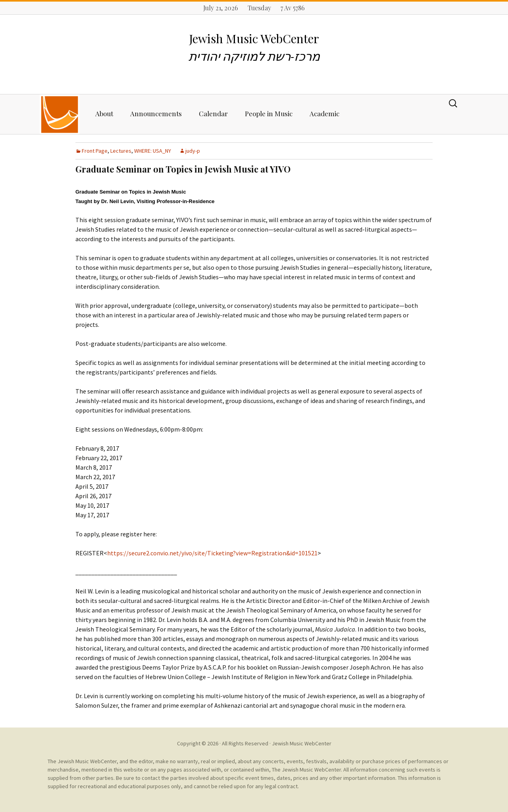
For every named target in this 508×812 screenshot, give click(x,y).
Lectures (121, 151)
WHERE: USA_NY (153, 151)
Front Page (95, 151)
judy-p (193, 151)
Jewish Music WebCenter (302, 743)
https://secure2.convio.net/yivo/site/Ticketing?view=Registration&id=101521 (212, 553)
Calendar (213, 113)
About (104, 113)
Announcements (156, 113)
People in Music (269, 113)
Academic (324, 113)
